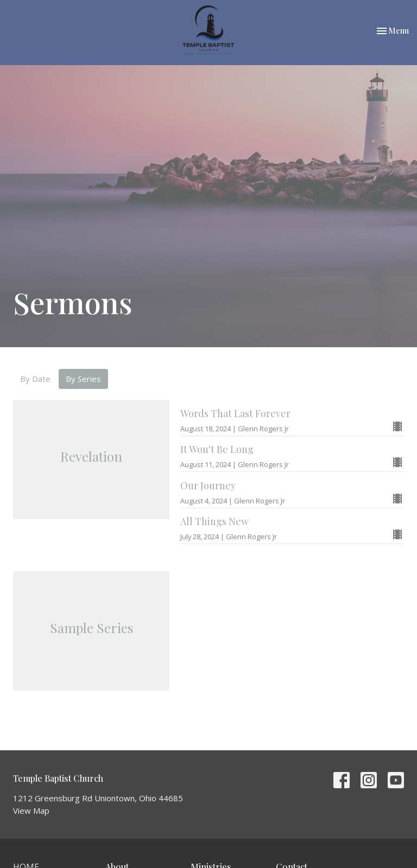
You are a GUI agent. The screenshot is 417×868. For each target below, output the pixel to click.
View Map (31, 810)
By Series (83, 379)
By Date (35, 379)
